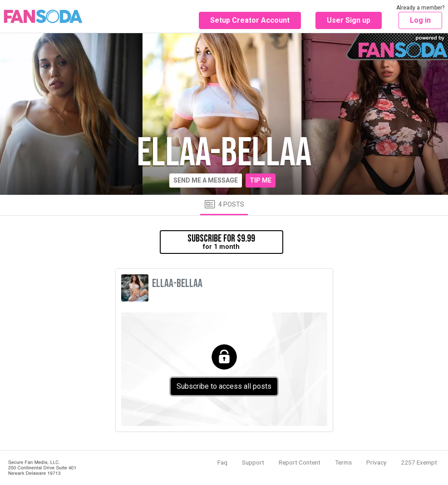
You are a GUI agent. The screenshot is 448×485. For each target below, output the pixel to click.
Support (253, 462)
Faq (222, 462)
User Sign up (349, 20)
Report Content (300, 462)
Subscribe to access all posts (224, 386)
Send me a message (206, 180)
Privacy (376, 462)
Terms (343, 462)
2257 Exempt (419, 462)
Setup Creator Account (250, 20)
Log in (420, 20)
